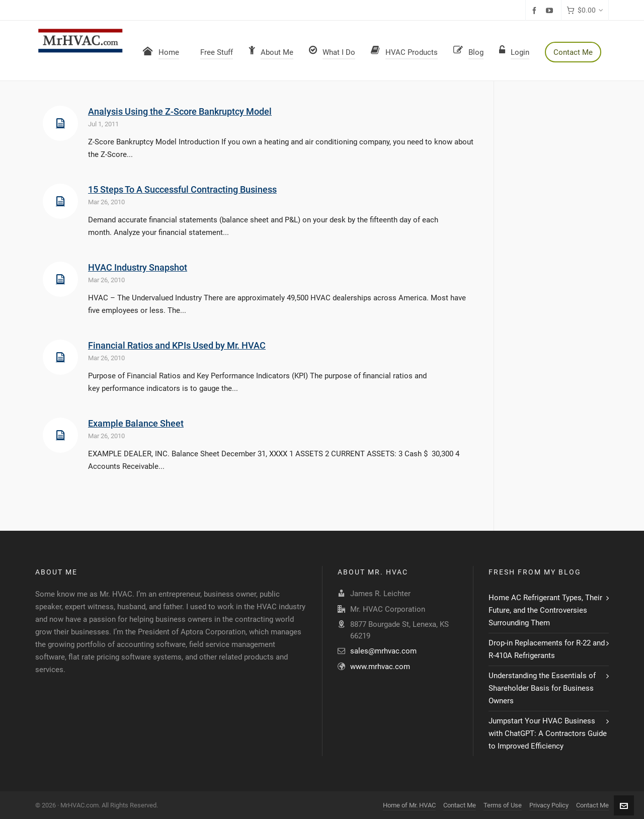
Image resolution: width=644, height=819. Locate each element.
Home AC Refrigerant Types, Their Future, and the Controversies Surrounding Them (545, 610)
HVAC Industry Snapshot (138, 267)
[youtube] (551, 11)
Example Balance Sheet (136, 423)
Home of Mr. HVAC (409, 805)
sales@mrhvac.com (383, 651)
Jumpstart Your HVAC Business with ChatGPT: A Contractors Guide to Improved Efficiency (548, 733)
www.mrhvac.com (380, 667)
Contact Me (460, 805)
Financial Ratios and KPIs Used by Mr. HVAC (177, 345)
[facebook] (536, 11)
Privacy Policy (549, 805)
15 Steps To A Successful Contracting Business (182, 189)
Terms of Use (503, 805)
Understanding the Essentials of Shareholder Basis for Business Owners (542, 688)
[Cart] (585, 10)
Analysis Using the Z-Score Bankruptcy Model (180, 111)
